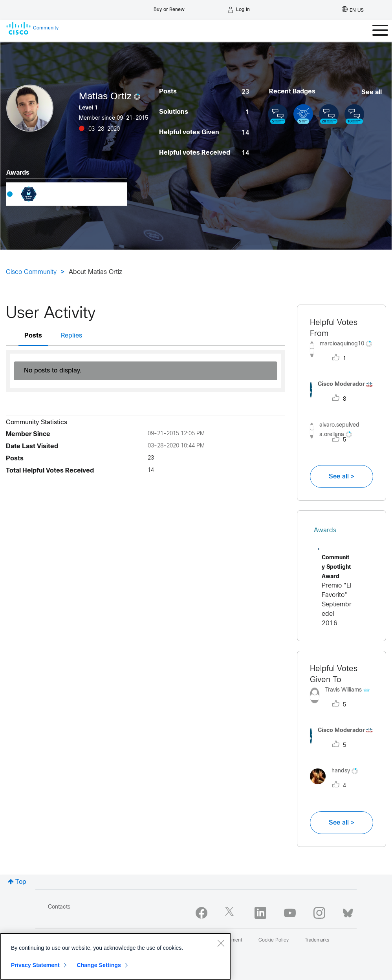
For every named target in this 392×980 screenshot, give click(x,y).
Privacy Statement (35, 965)
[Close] (221, 943)
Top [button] (21, 882)
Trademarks (317, 940)
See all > (342, 476)
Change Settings (99, 965)
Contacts (59, 907)
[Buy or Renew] (169, 8)
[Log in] (239, 10)
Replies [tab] (71, 336)
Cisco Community (31, 272)
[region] (115, 956)
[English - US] (353, 10)
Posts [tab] (33, 336)
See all (372, 92)
